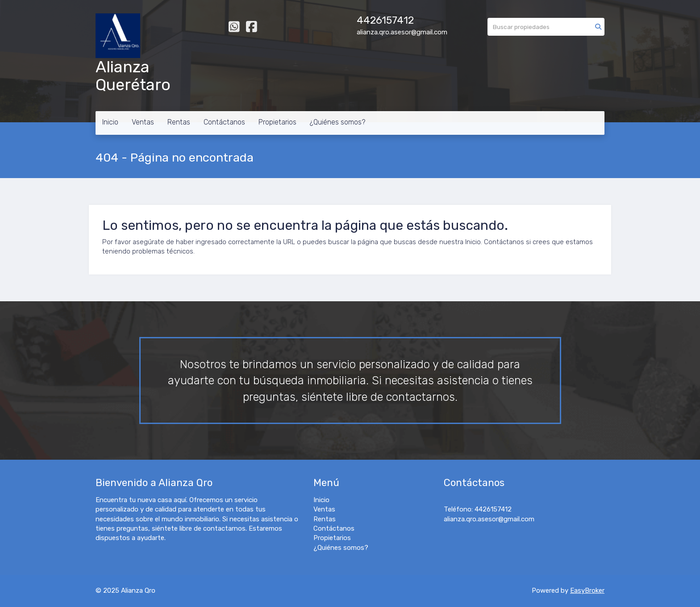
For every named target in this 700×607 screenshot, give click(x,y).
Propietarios (277, 122)
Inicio (110, 122)
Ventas (143, 122)
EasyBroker (587, 590)
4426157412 (385, 20)
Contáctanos (224, 122)
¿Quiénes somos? (337, 122)
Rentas (179, 122)
